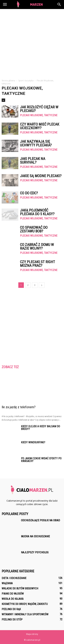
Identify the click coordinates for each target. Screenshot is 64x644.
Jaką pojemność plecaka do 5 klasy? (37, 212)
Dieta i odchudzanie (14, 578)
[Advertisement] (32, 43)
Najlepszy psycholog (35, 552)
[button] (59, 5)
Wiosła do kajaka (13, 599)
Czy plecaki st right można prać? (37, 264)
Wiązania (7, 583)
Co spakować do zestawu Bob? (34, 229)
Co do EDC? (29, 193)
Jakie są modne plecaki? (41, 176)
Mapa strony (32, 634)
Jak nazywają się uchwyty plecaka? (36, 143)
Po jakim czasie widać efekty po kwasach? (41, 460)
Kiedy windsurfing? (33, 442)
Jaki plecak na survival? (33, 161)
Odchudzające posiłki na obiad (40, 520)
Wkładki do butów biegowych (20, 588)
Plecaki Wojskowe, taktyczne (39, 115)
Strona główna (8, 81)
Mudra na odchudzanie (35, 536)
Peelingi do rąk (11, 609)
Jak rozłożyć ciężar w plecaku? (39, 109)
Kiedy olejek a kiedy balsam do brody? (40, 428)
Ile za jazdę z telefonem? (19, 407)
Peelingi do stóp (12, 620)
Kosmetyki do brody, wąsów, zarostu (25, 604)
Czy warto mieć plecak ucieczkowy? (40, 126)
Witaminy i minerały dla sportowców (25, 614)
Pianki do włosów (13, 594)
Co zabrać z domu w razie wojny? (37, 247)
